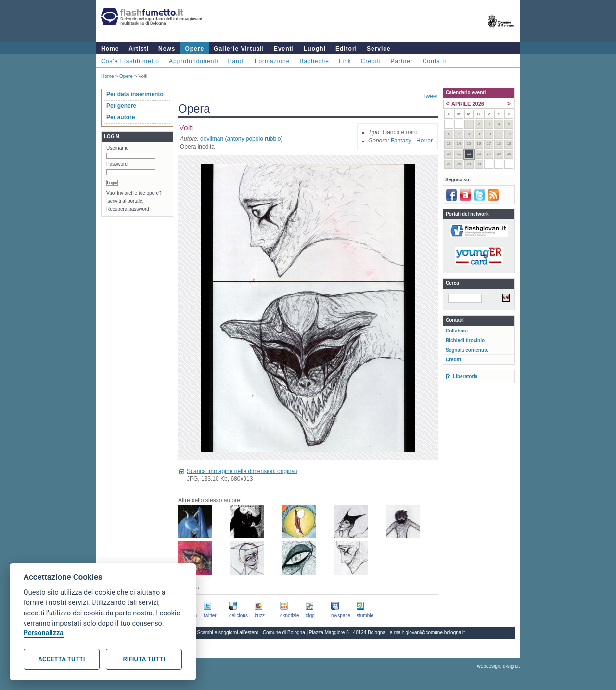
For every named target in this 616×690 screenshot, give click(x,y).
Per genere (121, 106)
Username (117, 148)
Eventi (284, 49)
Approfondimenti (193, 61)
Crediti (371, 61)
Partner (402, 61)
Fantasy (401, 141)
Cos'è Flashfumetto (130, 61)
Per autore (121, 117)
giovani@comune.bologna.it (436, 632)
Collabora (457, 331)
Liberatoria (465, 377)
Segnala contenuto (467, 350)
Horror (424, 141)
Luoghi (315, 49)
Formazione (272, 61)
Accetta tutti (61, 659)
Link (345, 61)
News (167, 49)
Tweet (430, 96)
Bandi (236, 61)
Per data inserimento (135, 94)
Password (117, 164)
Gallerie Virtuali (239, 49)
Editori (346, 49)
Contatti (434, 61)
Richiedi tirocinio (465, 340)
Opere (194, 49)
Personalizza (44, 633)
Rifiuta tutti (144, 659)
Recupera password (128, 209)
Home (110, 49)
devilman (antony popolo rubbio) (241, 139)
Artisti (139, 49)
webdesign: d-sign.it (499, 666)
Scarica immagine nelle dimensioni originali (242, 471)
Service (379, 49)
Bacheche (314, 61)
